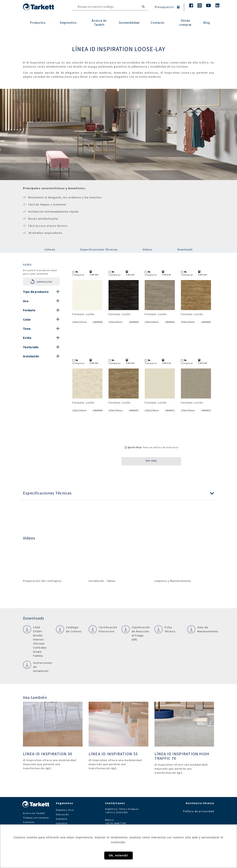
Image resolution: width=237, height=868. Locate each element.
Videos (147, 249)
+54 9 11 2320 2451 (116, 812)
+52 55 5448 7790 (115, 823)
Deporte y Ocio (65, 810)
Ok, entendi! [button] (118, 855)
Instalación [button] (31, 356)
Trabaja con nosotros (36, 818)
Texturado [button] (31, 347)
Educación (62, 814)
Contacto (29, 822)
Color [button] (27, 320)
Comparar (78, 273)
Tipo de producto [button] (36, 292)
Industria (62, 823)
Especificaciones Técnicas (99, 249)
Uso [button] (26, 301)
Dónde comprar (185, 23)
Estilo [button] (27, 338)
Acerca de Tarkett (99, 23)
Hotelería (62, 819)
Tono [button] (27, 329)
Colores (50, 249)
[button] (118, 493)
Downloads (185, 249)
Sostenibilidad (129, 23)
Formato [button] (29, 310)
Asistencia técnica (200, 803)
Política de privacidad (199, 811)
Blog (207, 23)
